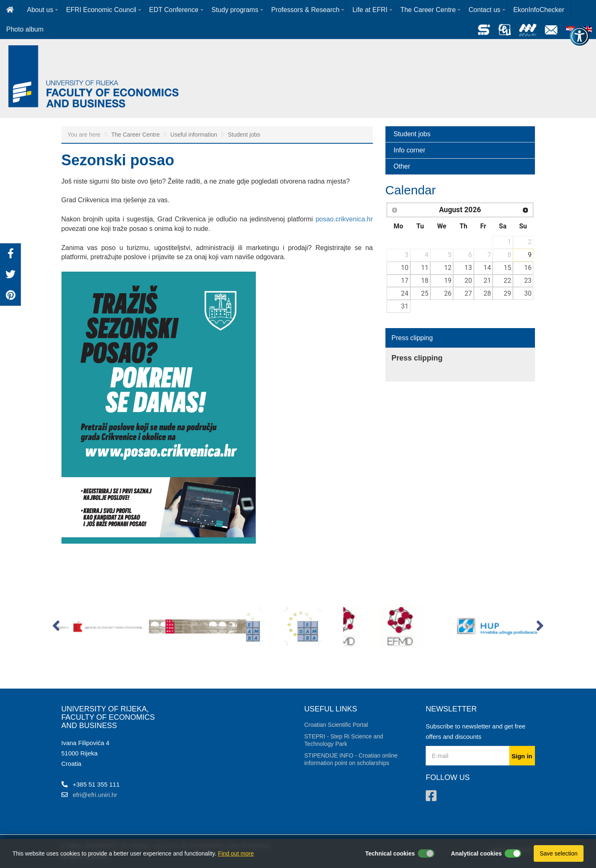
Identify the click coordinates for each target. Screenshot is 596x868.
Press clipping (412, 338)
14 (487, 268)
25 (425, 293)
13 (468, 268)
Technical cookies (390, 853)
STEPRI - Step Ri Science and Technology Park (344, 740)
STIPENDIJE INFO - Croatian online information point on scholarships (351, 759)
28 (487, 293)
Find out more (236, 853)
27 (468, 293)
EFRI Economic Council (101, 10)
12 (448, 268)
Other (402, 166)
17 (405, 281)
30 (528, 293)
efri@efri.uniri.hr (95, 795)
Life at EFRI (370, 10)
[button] (56, 628)
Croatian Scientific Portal (336, 725)
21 (487, 281)
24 (405, 293)
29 (508, 293)
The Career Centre (428, 10)
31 (405, 306)
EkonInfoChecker (539, 10)
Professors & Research (305, 10)
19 (448, 281)
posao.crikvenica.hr (344, 219)
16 (528, 268)
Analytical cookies (476, 853)
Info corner (410, 150)
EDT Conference (174, 10)
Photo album (25, 29)
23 (528, 281)
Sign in (522, 756)
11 (425, 268)
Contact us (484, 10)
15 (508, 268)
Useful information (195, 135)
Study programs (235, 10)
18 (425, 281)
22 (508, 281)
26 (448, 293)
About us (40, 10)
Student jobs (244, 135)
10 (405, 268)
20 (468, 281)
